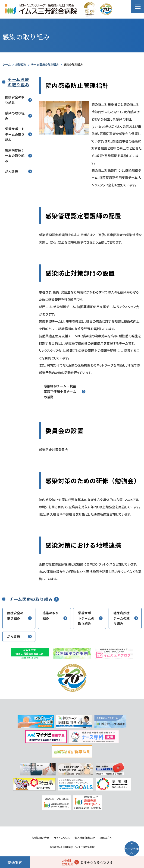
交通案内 (15, 862)
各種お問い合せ (41, 838)
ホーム (6, 64)
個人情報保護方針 (85, 838)
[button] (138, 6)
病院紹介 (21, 64)
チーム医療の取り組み (45, 64)
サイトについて (62, 838)
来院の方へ (106, 838)
